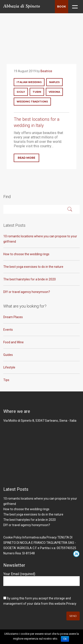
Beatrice (46, 71)
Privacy (71, 604)
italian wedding (29, 82)
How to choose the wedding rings (26, 254)
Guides (8, 355)
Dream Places (13, 317)
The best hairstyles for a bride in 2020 (30, 279)
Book (62, 7)
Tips (6, 380)
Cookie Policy (13, 537)
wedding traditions (32, 102)
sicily (21, 92)
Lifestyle (9, 367)
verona (54, 92)
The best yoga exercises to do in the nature (33, 267)
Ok (65, 639)
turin (37, 92)
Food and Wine (14, 342)
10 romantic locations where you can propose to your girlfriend (40, 239)
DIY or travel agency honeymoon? (27, 292)
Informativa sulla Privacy (40, 537)
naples (54, 82)
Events (8, 330)
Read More (26, 158)
